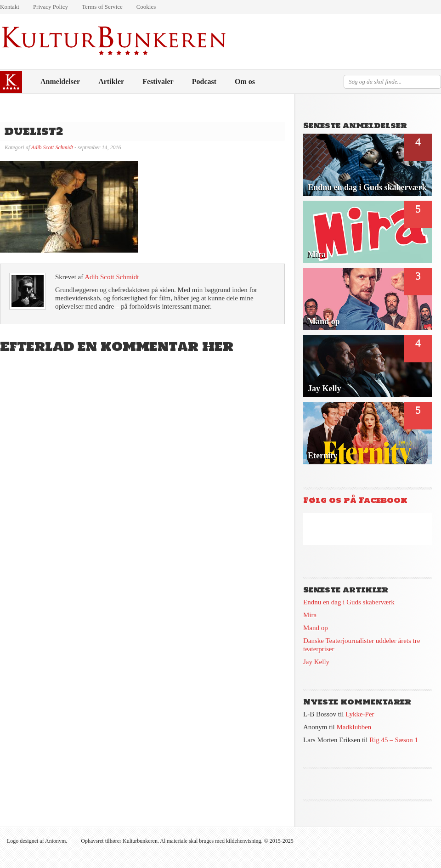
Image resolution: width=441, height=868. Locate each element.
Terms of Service (102, 7)
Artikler (111, 82)
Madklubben (354, 727)
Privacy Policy (51, 7)
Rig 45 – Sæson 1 (394, 740)
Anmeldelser (60, 82)
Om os (245, 82)
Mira (310, 615)
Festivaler (158, 82)
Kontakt (10, 7)
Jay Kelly (316, 662)
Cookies (146, 7)
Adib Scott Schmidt (52, 147)
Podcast (204, 82)
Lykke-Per (360, 714)
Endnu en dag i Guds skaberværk (349, 602)
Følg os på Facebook (355, 500)
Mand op (316, 628)
